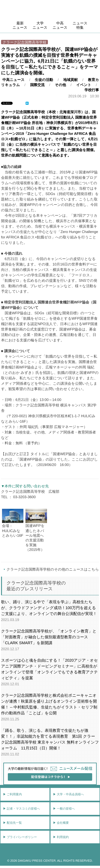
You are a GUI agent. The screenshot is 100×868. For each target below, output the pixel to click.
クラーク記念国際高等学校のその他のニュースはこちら (53, 569)
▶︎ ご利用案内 (13, 794)
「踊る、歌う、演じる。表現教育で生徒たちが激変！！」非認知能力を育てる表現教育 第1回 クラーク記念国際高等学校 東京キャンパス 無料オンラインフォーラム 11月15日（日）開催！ (50, 739)
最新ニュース (20, 25)
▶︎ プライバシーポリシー (20, 837)
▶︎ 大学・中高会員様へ (69, 794)
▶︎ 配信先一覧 (13, 823)
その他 (60, 85)
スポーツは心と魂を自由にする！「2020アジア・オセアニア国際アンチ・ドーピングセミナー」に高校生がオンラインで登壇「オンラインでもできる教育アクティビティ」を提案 (50, 669)
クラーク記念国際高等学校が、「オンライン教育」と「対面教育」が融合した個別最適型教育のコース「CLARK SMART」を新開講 (49, 637)
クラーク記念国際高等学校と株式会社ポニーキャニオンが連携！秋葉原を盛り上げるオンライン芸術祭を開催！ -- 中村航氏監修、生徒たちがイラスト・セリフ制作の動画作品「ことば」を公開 (49, 704)
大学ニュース (40, 25)
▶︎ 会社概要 (61, 823)
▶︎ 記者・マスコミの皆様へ (22, 809)
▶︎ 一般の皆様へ (64, 809)
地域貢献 (70, 80)
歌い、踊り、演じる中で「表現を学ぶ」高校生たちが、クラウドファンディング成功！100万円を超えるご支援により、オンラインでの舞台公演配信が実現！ (49, 608)
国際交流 (37, 85)
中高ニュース (60, 25)
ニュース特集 (80, 25)
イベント (84, 85)
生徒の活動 (44, 80)
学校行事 (92, 90)
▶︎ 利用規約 (61, 837)
